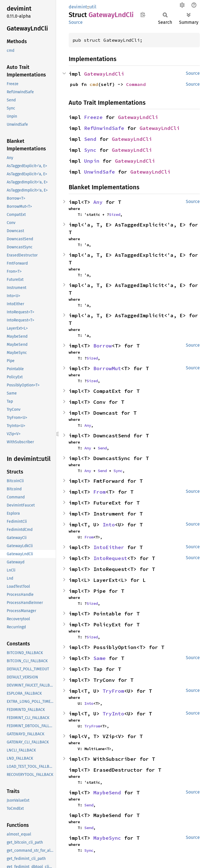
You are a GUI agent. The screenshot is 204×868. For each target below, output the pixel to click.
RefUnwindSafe (104, 128)
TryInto (113, 714)
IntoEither (109, 547)
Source (76, 22)
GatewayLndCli (104, 74)
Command (136, 84)
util (93, 7)
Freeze (93, 117)
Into (109, 525)
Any (98, 202)
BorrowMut (107, 368)
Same (99, 658)
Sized (115, 214)
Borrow (103, 346)
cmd (94, 84)
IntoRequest (110, 558)
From (99, 492)
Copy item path (143, 15)
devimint (78, 7)
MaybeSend (107, 793)
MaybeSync (107, 838)
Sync (90, 150)
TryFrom (113, 691)
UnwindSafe (99, 172)
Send (90, 139)
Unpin (92, 161)
